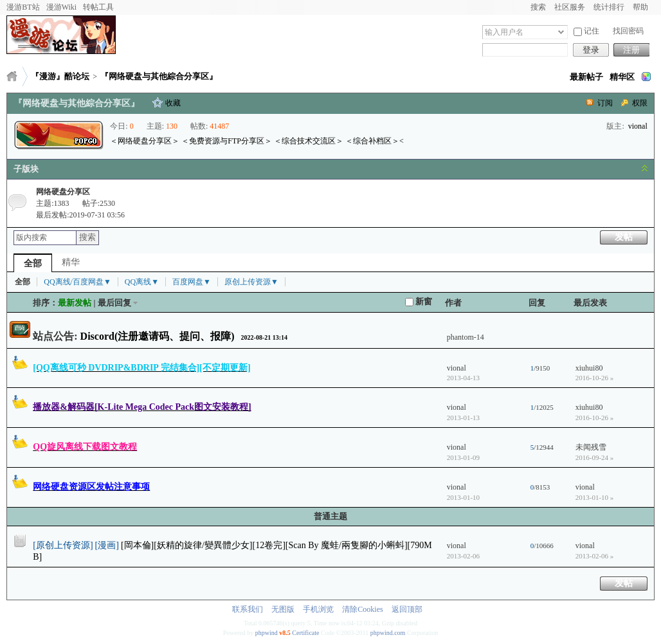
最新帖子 (586, 77)
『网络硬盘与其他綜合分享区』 (159, 76)
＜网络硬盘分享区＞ (145, 141)
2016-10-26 (595, 378)
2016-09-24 (595, 457)
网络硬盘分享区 (63, 192)
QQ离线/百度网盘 (77, 282)
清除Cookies (362, 609)
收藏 (173, 103)
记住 (586, 31)
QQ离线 (142, 282)
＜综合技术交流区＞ (309, 141)
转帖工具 (98, 7)
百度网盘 (192, 282)
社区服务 (570, 7)
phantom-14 (466, 337)
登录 (591, 50)
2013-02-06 (595, 556)
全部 (33, 263)
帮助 (640, 7)
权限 (640, 103)
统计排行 (609, 7)
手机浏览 (318, 609)
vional (638, 126)
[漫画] (107, 545)
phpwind (267, 633)
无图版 (283, 609)
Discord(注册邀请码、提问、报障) (158, 336)
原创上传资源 (251, 282)
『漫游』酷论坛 (60, 76)
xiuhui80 (589, 368)
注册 (631, 50)
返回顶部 (407, 609)
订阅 (605, 103)
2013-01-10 (595, 497)
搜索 (538, 7)
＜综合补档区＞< (375, 141)
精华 (71, 262)
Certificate (305, 633)
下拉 (561, 32)
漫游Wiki (62, 7)
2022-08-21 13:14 (265, 337)
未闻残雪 (591, 447)
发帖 (624, 237)
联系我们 (248, 609)
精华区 (622, 77)
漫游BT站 (23, 7)
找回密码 (628, 31)
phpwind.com (388, 633)
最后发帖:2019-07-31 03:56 (80, 215)
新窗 (419, 301)
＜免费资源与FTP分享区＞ (227, 141)
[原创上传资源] (63, 545)
